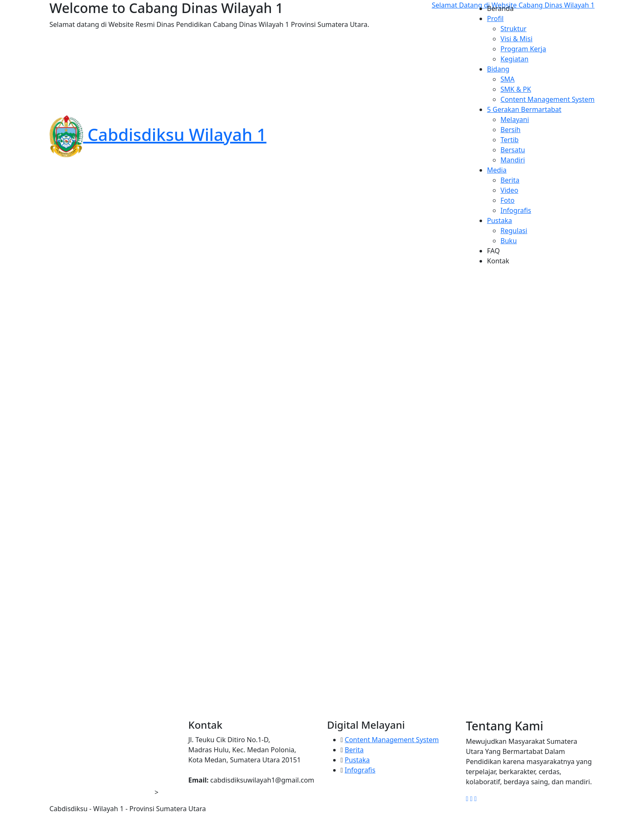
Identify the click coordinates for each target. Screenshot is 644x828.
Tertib (510, 140)
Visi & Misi (517, 39)
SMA (508, 79)
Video (509, 190)
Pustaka (358, 760)
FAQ (493, 251)
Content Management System (548, 99)
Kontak (498, 261)
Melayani (515, 119)
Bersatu (513, 150)
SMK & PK (516, 89)
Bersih (511, 130)
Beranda (500, 8)
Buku (509, 241)
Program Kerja (523, 49)
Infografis (516, 210)
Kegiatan (515, 59)
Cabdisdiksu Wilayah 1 (158, 134)
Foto (508, 200)
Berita (510, 180)
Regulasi (514, 231)
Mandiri (513, 160)
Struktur (514, 29)
